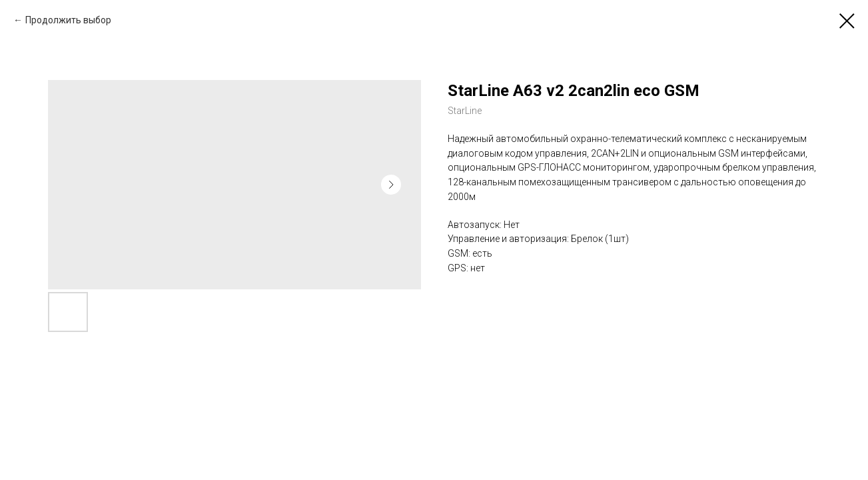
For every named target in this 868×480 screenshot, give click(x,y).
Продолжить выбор (68, 20)
